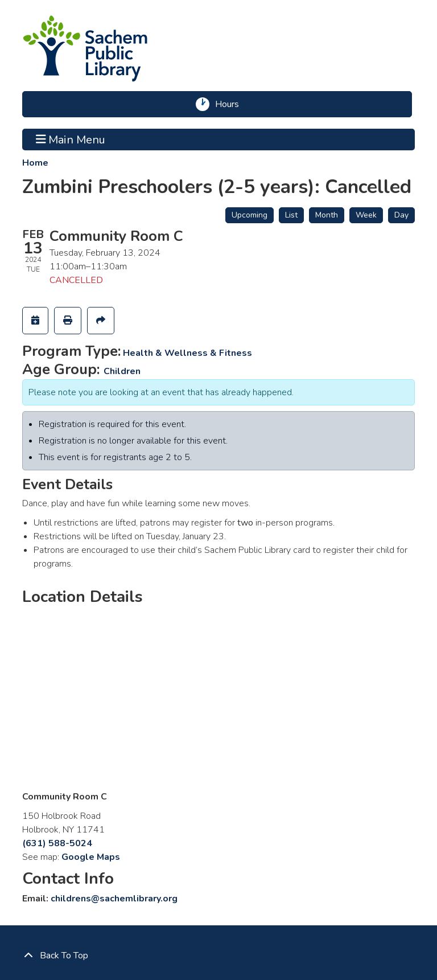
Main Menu (71, 140)
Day (401, 215)
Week (366, 215)
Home (35, 163)
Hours (231, 104)
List (291, 215)
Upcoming (250, 215)
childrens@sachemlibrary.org (114, 899)
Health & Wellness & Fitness (187, 353)
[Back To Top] (218, 956)
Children (122, 371)
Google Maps (91, 857)
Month (327, 215)
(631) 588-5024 (57, 843)
